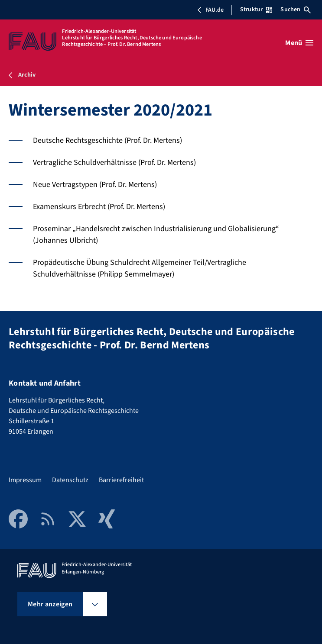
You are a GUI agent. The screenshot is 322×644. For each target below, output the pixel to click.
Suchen (296, 10)
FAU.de (210, 10)
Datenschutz (70, 480)
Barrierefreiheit (121, 480)
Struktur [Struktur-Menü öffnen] (256, 10)
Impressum (25, 480)
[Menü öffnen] (299, 43)
